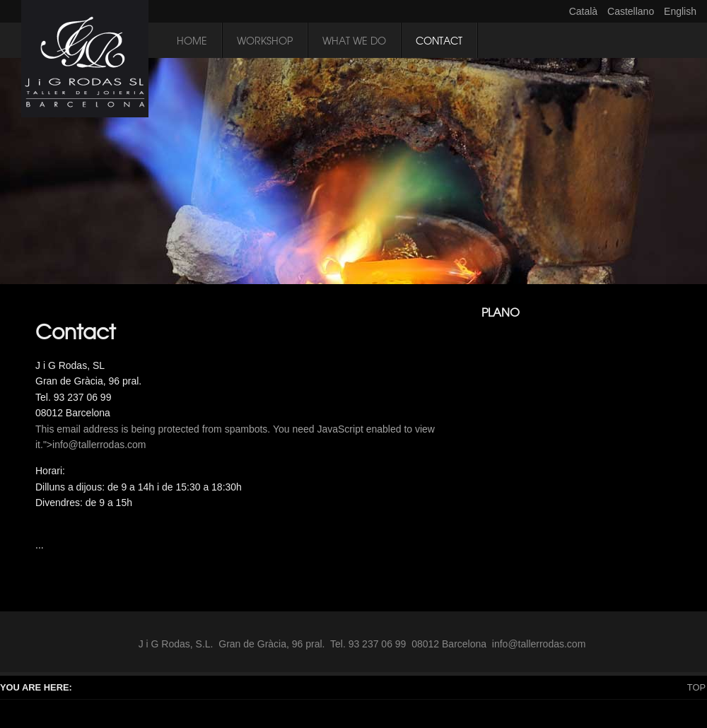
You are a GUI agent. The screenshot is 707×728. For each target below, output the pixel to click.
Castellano (632, 11)
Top (696, 687)
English (680, 11)
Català (585, 11)
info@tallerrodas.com (99, 445)
